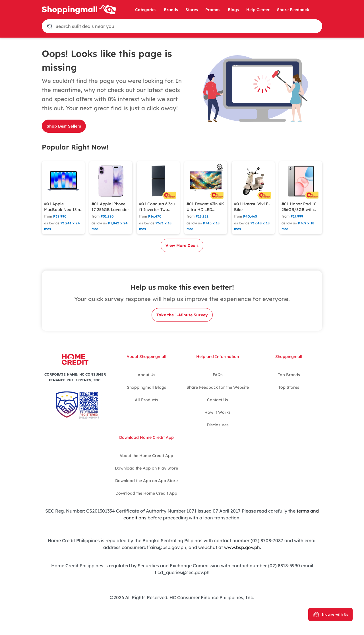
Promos (213, 10)
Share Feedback (293, 10)
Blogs (233, 10)
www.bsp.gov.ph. (243, 547)
